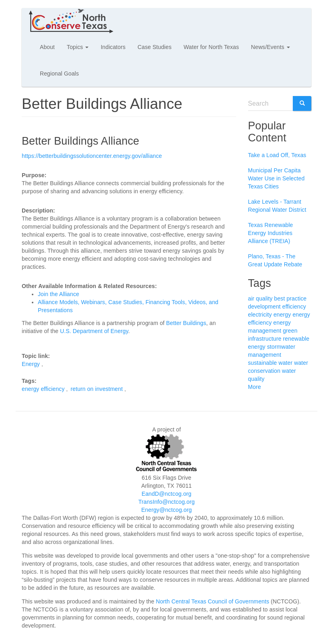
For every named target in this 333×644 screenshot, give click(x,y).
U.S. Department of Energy (94, 331)
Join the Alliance (59, 294)
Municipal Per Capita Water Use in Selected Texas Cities (276, 178)
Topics (78, 47)
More (255, 387)
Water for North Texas (211, 47)
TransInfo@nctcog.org (166, 502)
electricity (260, 315)
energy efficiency (43, 389)
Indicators (113, 47)
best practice (291, 298)
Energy (31, 364)
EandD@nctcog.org (166, 494)
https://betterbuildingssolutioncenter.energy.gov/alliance (92, 156)
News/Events (270, 47)
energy (282, 315)
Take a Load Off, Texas (277, 155)
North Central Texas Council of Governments (213, 601)
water (285, 363)
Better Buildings (186, 323)
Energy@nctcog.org (166, 510)
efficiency (294, 307)
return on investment (97, 389)
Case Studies (154, 47)
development (264, 307)
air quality (260, 298)
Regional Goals (59, 74)
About (47, 47)
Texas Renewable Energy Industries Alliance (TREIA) (271, 233)
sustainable (263, 363)
